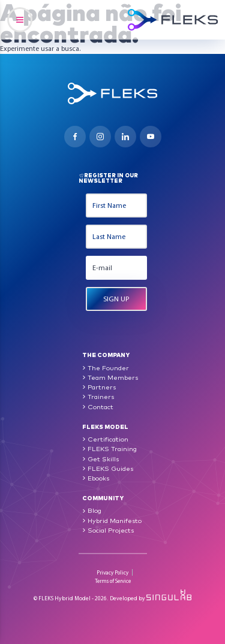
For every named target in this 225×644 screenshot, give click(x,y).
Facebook (75, 137)
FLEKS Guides (110, 468)
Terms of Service (113, 581)
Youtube (151, 137)
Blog (94, 510)
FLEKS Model (105, 426)
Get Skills (103, 459)
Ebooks (98, 478)
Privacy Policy (112, 572)
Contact (100, 406)
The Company (106, 354)
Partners (102, 387)
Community (103, 498)
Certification (108, 439)
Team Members (113, 377)
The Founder (108, 368)
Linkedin (125, 137)
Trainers (101, 396)
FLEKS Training (112, 448)
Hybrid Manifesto (115, 520)
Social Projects (111, 530)
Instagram (100, 137)
